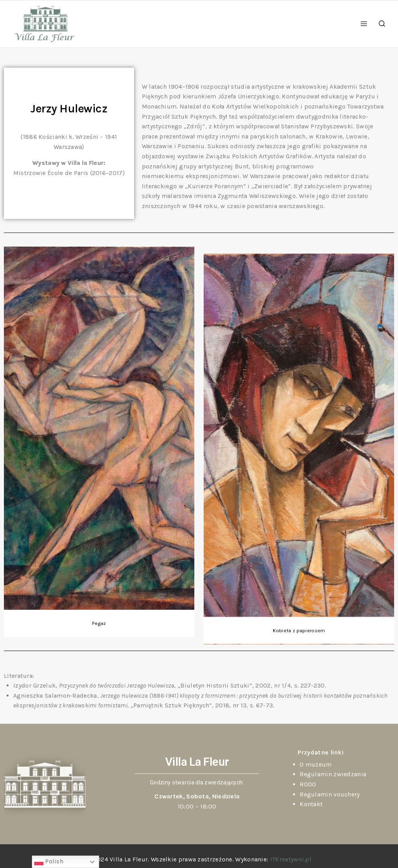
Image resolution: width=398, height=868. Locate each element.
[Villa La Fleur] (44, 24)
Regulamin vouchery (330, 794)
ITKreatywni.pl (291, 859)
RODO (308, 784)
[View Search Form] (382, 24)
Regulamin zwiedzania (333, 774)
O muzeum (316, 764)
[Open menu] (364, 24)
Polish (49, 862)
